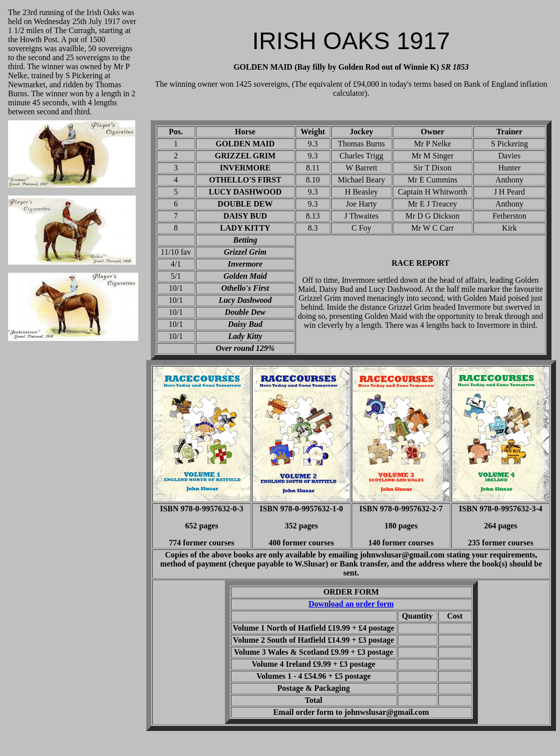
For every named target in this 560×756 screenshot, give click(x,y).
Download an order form (351, 604)
